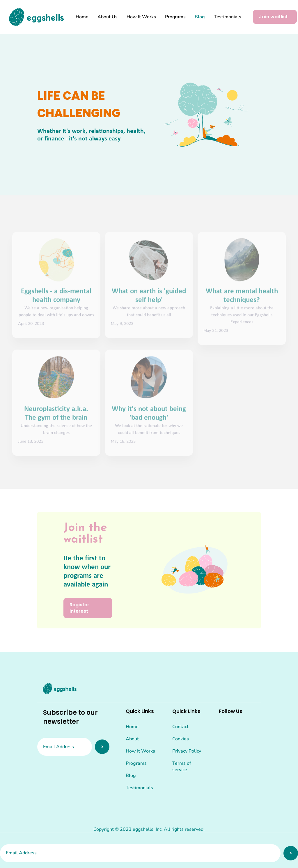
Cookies (181, 739)
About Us (108, 17)
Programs (175, 17)
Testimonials (228, 17)
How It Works (141, 17)
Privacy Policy (187, 751)
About (132, 739)
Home (82, 17)
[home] (36, 17)
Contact (180, 727)
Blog (200, 17)
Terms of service (182, 767)
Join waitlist (273, 17)
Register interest (79, 608)
